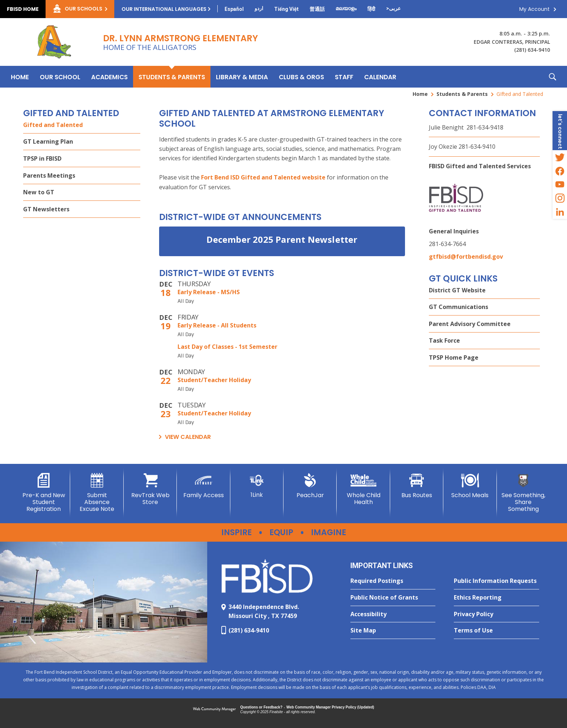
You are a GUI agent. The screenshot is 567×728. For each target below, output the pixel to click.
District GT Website (457, 290)
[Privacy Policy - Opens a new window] (496, 614)
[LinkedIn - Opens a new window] (560, 212)
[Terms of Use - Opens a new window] (496, 631)
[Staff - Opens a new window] (344, 77)
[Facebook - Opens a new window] (560, 171)
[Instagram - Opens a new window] (560, 198)
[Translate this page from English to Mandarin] (317, 9)
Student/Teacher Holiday (214, 380)
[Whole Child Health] (363, 489)
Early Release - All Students (217, 325)
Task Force (444, 340)
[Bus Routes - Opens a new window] (417, 486)
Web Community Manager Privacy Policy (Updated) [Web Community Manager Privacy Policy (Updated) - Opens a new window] (330, 707)
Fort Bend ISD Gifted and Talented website (263, 177)
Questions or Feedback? (261, 707)
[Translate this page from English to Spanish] (234, 9)
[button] (553, 77)
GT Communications (459, 307)
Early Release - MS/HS (209, 292)
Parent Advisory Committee (470, 324)
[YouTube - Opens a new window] (560, 185)
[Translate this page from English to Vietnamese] (286, 9)
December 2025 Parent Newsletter (282, 239)
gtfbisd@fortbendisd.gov (466, 257)
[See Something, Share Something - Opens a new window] (523, 493)
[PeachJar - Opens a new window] (310, 486)
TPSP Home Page (454, 357)
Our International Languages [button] (164, 9)
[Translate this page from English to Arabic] (393, 8)
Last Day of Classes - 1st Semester (227, 347)
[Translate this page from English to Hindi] (371, 9)
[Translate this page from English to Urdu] (259, 8)
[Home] (20, 77)
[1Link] (257, 486)
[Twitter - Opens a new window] (560, 157)
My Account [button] (534, 9)
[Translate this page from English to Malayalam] (346, 8)
